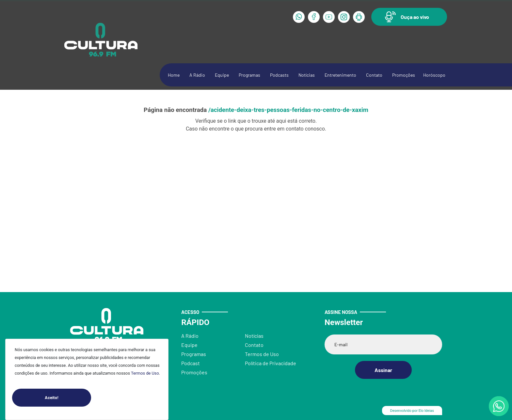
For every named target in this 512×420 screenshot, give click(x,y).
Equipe (222, 75)
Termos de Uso (145, 373)
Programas (249, 75)
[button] (409, 17)
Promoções (404, 75)
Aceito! (68, 398)
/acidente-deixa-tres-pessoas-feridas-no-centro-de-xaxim (288, 110)
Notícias (307, 75)
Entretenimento (340, 75)
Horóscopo (434, 75)
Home (174, 75)
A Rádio (197, 75)
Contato (374, 75)
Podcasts (279, 75)
